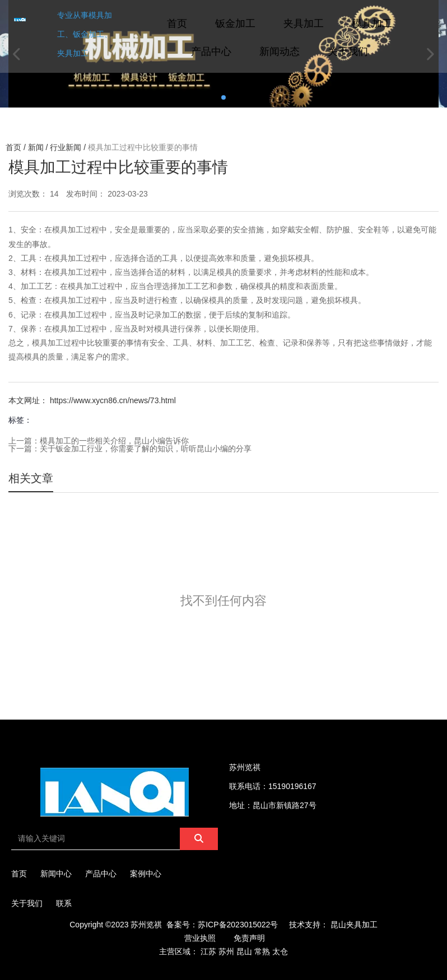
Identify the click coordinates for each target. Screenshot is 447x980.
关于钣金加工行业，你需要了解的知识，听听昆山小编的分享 (146, 449)
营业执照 (200, 938)
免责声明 (249, 938)
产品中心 (211, 52)
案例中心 (146, 874)
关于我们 (348, 52)
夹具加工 (304, 24)
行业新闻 (66, 147)
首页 (177, 24)
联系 (64, 903)
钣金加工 (235, 24)
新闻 (36, 147)
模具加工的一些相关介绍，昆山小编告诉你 (114, 441)
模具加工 (372, 24)
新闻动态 (280, 52)
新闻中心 (56, 874)
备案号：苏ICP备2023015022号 (222, 925)
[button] (223, 97)
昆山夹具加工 (354, 925)
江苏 (208, 951)
